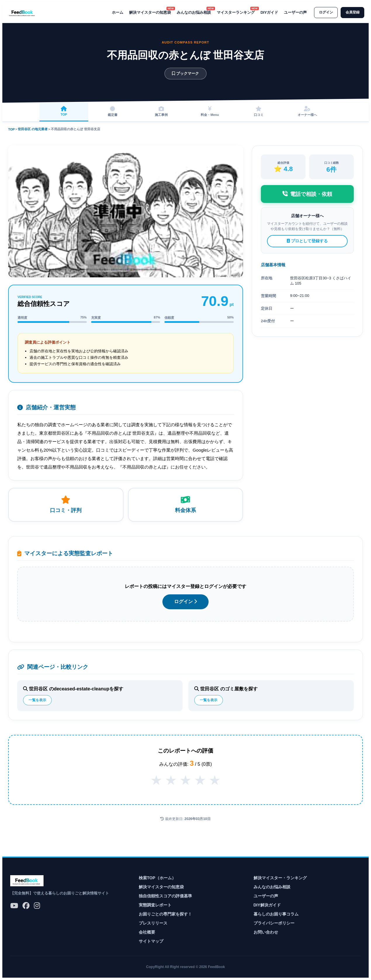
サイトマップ (151, 941)
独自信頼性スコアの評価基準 (165, 896)
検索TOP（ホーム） (157, 878)
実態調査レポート (155, 905)
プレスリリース (153, 923)
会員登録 (352, 13)
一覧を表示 (37, 700)
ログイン (325, 13)
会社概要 (147, 932)
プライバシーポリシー (274, 923)
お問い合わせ (266, 932)
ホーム (116, 12)
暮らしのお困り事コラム (276, 914)
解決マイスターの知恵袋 (148, 12)
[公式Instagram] (37, 906)
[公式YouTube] (14, 906)
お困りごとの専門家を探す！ (165, 914)
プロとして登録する (307, 241)
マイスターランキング (234, 12)
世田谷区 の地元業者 (33, 129)
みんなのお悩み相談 (192, 12)
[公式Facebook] (26, 906)
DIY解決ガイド (267, 905)
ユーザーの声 (294, 12)
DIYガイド (267, 12)
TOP (11, 129)
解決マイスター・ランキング (280, 878)
